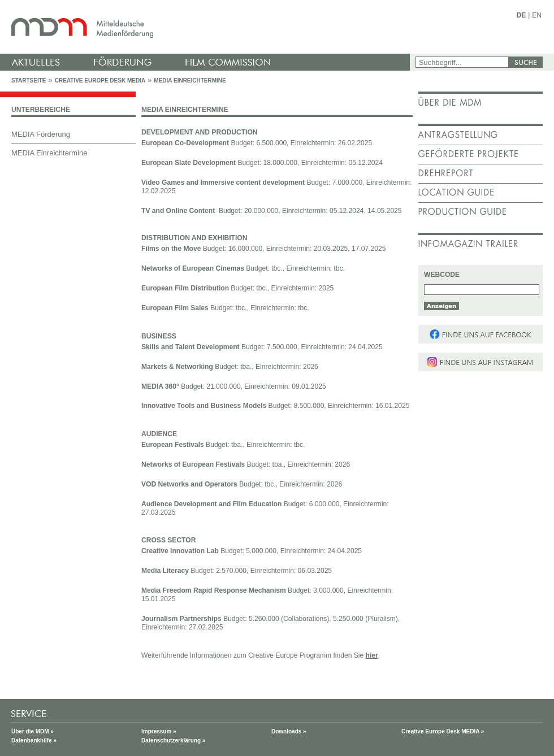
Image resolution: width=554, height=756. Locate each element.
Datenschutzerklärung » (173, 740)
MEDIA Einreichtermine (190, 81)
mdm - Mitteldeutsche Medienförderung (206, 27)
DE (521, 15)
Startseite (29, 81)
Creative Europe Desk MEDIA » (443, 731)
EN (537, 15)
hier (372, 655)
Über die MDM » (33, 731)
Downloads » (289, 731)
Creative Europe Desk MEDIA (100, 81)
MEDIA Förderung (41, 134)
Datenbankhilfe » (34, 740)
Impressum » (159, 731)
